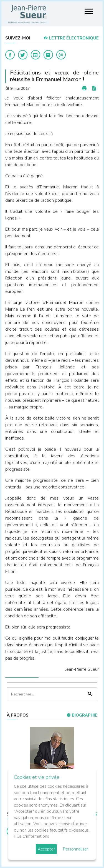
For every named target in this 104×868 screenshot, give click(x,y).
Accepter (46, 849)
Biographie (82, 715)
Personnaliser (76, 849)
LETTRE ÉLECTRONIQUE (71, 38)
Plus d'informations (31, 836)
